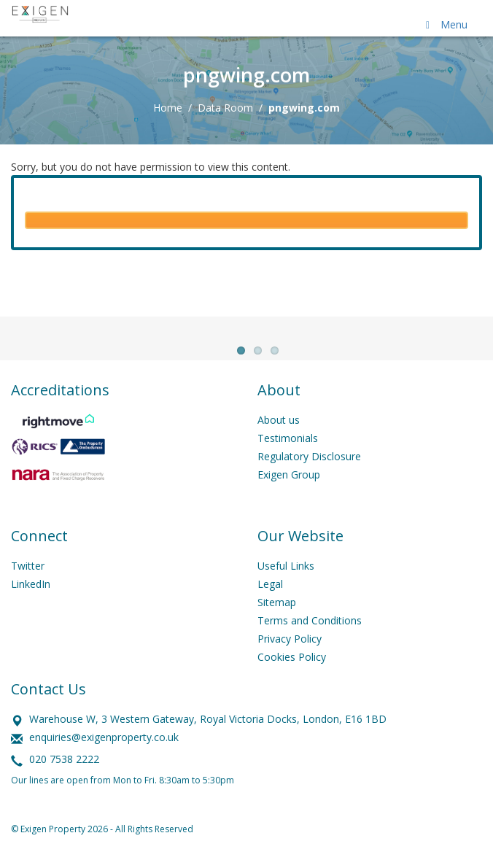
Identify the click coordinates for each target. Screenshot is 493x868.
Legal (270, 602)
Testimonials (288, 456)
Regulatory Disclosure (309, 474)
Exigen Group (289, 493)
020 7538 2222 (64, 777)
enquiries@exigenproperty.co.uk (104, 755)
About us (279, 438)
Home (168, 108)
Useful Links (286, 584)
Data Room (225, 108)
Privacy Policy (290, 657)
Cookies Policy (292, 675)
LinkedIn (31, 602)
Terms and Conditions (310, 639)
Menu (444, 24)
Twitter (28, 584)
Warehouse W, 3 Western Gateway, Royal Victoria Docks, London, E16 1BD (208, 737)
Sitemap (277, 620)
